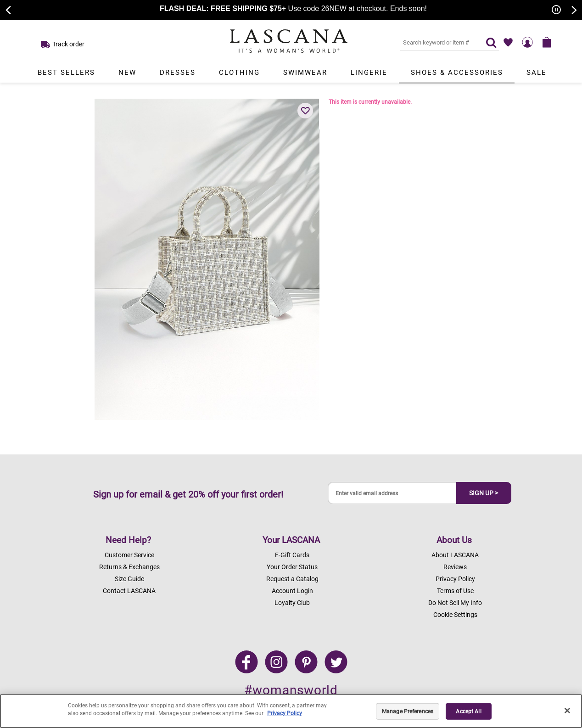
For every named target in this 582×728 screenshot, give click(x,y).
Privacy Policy (455, 579)
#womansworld (291, 690)
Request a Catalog (292, 579)
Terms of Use (455, 591)
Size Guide (129, 579)
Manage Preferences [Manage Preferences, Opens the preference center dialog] (408, 711)
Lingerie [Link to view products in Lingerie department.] (369, 73)
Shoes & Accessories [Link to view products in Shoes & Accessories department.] (457, 73)
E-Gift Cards (292, 555)
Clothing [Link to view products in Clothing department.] (239, 73)
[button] (305, 111)
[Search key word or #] (437, 42)
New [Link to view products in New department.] (127, 73)
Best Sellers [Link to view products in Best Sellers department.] (66, 73)
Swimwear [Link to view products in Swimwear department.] (305, 73)
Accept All (468, 711)
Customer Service (129, 555)
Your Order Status (292, 567)
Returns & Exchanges (129, 567)
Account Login (292, 591)
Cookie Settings (455, 615)
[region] (291, 711)
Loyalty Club (292, 603)
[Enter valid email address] (392, 493)
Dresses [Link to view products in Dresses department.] (178, 73)
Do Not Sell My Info (455, 603)
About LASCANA (455, 555)
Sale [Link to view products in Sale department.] (537, 73)
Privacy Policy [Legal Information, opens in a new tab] (285, 713)
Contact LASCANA (129, 591)
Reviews (455, 567)
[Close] (567, 711)
